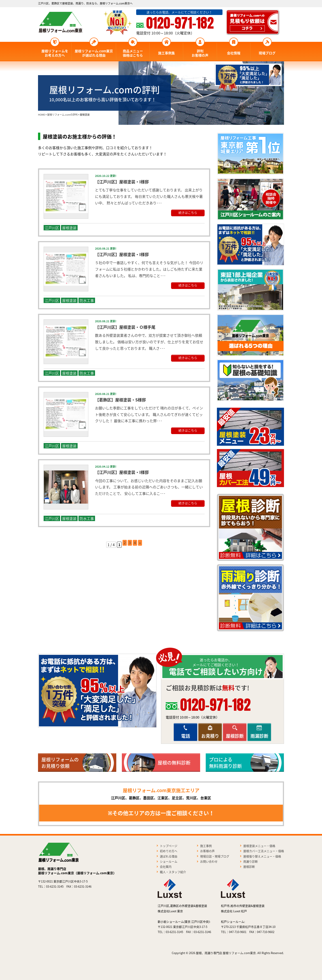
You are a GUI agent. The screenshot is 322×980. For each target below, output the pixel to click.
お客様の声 (207, 851)
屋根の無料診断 (174, 763)
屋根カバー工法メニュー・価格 (264, 851)
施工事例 (206, 846)
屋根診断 (235, 736)
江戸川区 (52, 228)
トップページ (169, 846)
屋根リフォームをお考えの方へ (55, 53)
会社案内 (166, 867)
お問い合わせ (209, 861)
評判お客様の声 (200, 53)
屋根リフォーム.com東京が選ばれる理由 (94, 53)
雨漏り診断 (251, 861)
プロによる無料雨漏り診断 (226, 763)
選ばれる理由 (169, 856)
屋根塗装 (69, 228)
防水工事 (87, 300)
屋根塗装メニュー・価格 (259, 846)
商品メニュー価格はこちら (133, 53)
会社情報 (234, 53)
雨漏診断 (259, 736)
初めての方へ (169, 851)
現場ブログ (267, 53)
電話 (186, 736)
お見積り (210, 736)
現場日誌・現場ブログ (215, 856)
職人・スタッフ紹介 (173, 872)
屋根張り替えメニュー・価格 (262, 856)
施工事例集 (166, 53)
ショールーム (169, 861)
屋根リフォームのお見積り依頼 (60, 763)
